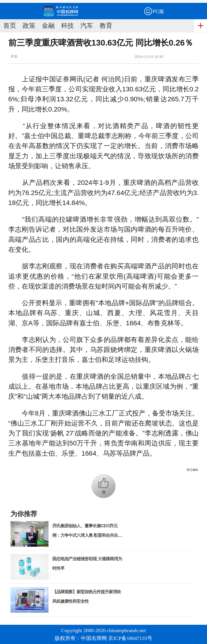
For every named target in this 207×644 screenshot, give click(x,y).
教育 (106, 26)
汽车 (87, 26)
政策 (29, 26)
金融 (48, 26)
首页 (10, 26)
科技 (67, 26)
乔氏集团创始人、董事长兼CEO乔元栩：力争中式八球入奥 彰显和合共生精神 (87, 535)
